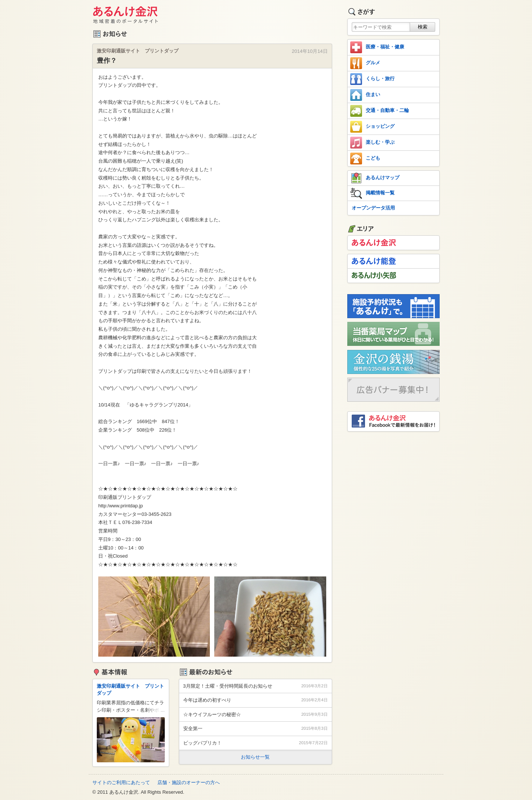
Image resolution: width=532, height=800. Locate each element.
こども (365, 159)
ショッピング (372, 127)
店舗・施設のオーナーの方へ (189, 782)
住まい (365, 95)
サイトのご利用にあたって (121, 782)
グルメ (365, 63)
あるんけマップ (375, 178)
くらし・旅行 (372, 79)
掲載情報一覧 (372, 193)
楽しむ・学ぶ (372, 143)
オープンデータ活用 (373, 208)
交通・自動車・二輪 (380, 111)
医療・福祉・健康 (377, 47)
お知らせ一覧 (255, 757)
